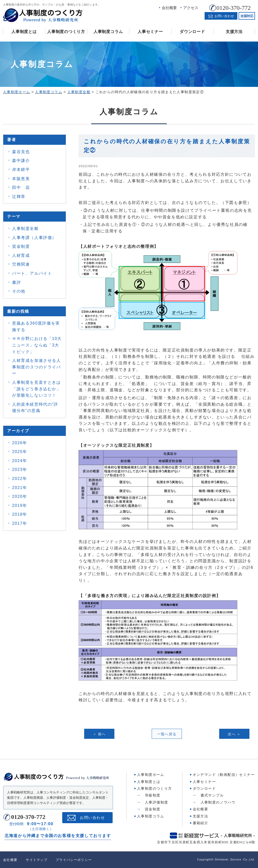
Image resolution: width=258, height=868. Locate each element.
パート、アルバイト (32, 273)
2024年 (20, 461)
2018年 (20, 514)
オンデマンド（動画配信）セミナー (224, 775)
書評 (17, 282)
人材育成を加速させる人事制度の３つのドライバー (37, 367)
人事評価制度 (156, 802)
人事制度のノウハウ (218, 802)
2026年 (20, 443)
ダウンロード (192, 32)
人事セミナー (150, 32)
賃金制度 (21, 246)
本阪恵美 (21, 179)
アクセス (191, 8)
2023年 (20, 470)
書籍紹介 (201, 823)
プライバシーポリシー (74, 860)
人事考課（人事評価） (34, 238)
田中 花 (21, 187)
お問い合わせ (92, 818)
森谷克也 (21, 152)
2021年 (20, 488)
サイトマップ (37, 860)
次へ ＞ (234, 734)
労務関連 (21, 264)
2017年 (20, 523)
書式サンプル (212, 795)
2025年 (20, 452)
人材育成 (21, 255)
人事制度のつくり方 (66, 32)
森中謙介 (21, 161)
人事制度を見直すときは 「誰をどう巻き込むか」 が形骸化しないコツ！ (37, 389)
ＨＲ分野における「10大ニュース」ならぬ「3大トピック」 (37, 345)
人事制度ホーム (151, 775)
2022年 (20, 479)
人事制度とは (24, 32)
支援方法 (234, 32)
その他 (19, 291)
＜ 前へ (99, 734)
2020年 (20, 496)
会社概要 (169, 8)
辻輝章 (19, 197)
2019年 (20, 506)
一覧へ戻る (167, 734)
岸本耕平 (21, 170)
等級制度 (153, 795)
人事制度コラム (108, 32)
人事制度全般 (25, 229)
